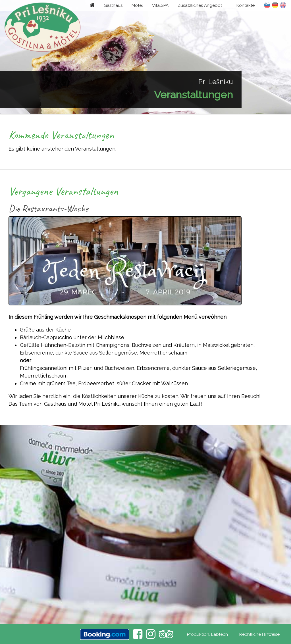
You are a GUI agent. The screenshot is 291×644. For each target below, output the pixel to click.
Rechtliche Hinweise (259, 634)
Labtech (220, 634)
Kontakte (246, 5)
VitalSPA (160, 5)
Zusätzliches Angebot (200, 5)
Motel (137, 5)
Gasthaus (113, 5)
